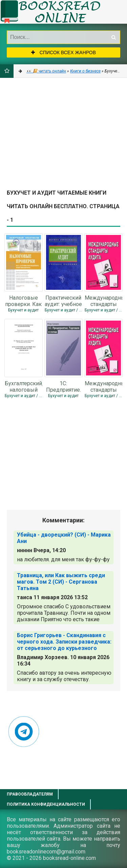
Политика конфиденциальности (46, 804)
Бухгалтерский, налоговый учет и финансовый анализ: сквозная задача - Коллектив (24, 386)
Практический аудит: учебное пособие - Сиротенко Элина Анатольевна (63, 301)
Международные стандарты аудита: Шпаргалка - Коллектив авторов (103, 301)
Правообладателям (30, 794)
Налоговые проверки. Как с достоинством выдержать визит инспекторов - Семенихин (23, 301)
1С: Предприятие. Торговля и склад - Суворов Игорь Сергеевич (63, 386)
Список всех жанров (63, 52)
